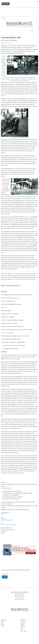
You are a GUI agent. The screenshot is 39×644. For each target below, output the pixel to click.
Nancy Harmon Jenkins (7, 520)
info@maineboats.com (20, 599)
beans (7, 525)
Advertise (23, 624)
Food (2, 534)
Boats (2, 623)
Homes (2, 624)
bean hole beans (13, 525)
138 (2, 515)
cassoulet (3, 525)
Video (22, 628)
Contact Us (23, 623)
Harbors (3, 626)
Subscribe (23, 626)
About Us (22, 621)
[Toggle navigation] (4, 18)
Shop (22, 630)
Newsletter (23, 627)
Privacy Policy (24, 631)
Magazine (3, 621)
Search (32, 31)
